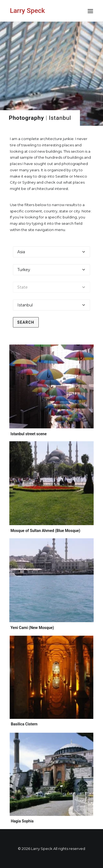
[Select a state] (52, 287)
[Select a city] (52, 305)
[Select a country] (52, 270)
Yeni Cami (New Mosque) (35, 621)
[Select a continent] (52, 252)
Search (26, 322)
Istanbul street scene (29, 434)
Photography (26, 118)
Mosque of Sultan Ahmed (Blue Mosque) (45, 530)
